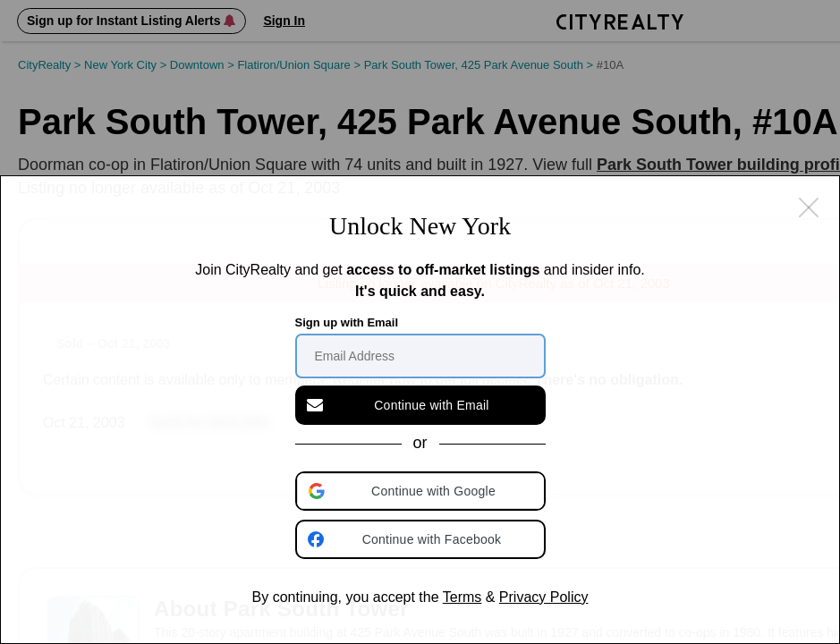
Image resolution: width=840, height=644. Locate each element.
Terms (462, 597)
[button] (422, 491)
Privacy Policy (544, 597)
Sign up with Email (347, 322)
